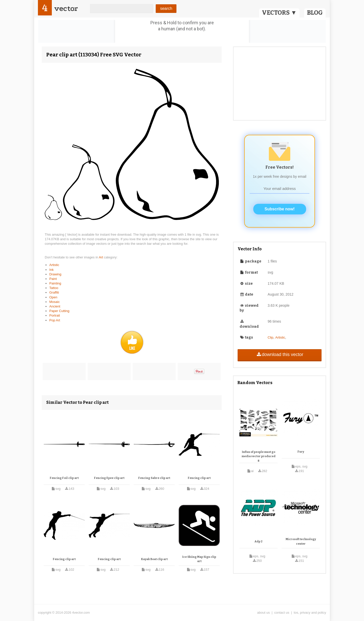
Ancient (55, 306)
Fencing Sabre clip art (154, 478)
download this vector (279, 354)
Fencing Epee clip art (109, 478)
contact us (282, 613)
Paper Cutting (59, 311)
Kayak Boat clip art (154, 559)
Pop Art (55, 320)
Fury (301, 452)
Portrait (55, 315)
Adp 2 (258, 541)
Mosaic (54, 302)
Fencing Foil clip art (64, 478)
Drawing (55, 274)
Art (101, 257)
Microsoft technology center (301, 541)
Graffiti (54, 292)
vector (66, 8)
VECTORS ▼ (279, 13)
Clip (270, 337)
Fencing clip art (199, 478)
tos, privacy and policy (310, 613)
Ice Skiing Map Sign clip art (199, 559)
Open (53, 297)
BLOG (315, 13)
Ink (51, 270)
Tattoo (54, 288)
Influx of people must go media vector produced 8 (259, 456)
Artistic (54, 265)
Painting (55, 283)
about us (263, 613)
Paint (53, 279)
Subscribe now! (280, 209)
